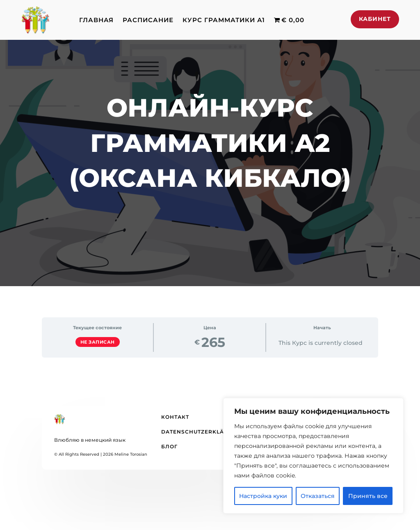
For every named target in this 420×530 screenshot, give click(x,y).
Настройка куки (263, 496)
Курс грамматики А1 (224, 20)
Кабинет (375, 19)
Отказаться (318, 496)
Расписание (148, 20)
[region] (313, 456)
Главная (96, 20)
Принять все (368, 496)
